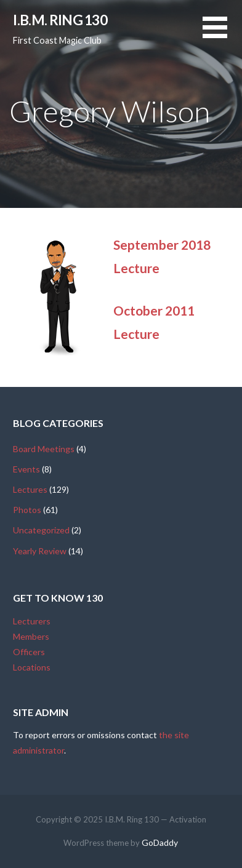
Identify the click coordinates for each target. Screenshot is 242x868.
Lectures (30, 489)
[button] (222, 35)
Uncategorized (41, 530)
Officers (29, 652)
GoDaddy (160, 842)
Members (31, 636)
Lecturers (32, 621)
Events (26, 469)
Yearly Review (40, 551)
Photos (27, 510)
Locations (32, 667)
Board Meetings (44, 449)
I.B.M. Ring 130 (60, 20)
